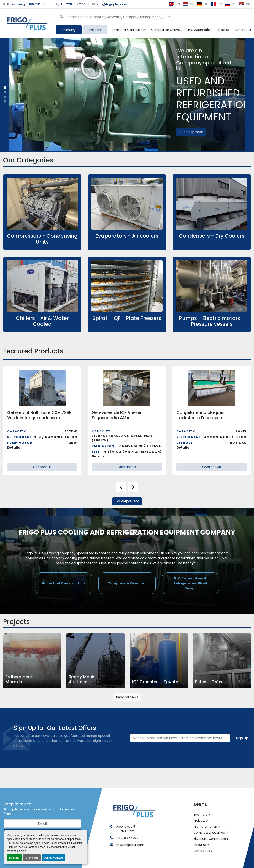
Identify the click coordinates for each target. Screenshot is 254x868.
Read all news (127, 697)
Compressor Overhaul (167, 30)
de (202, 4)
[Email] (180, 738)
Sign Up (242, 738)
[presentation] (121, 487)
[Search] (153, 17)
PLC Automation (200, 30)
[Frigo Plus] (133, 810)
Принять (14, 858)
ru (230, 4)
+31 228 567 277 (73, 4)
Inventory (69, 30)
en (174, 4)
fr (216, 4)
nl (188, 4)
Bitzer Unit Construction (129, 30)
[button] (69, 30)
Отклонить (32, 858)
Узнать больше (54, 858)
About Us (223, 30)
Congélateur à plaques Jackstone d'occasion (200, 415)
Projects (95, 30)
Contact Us (243, 30)
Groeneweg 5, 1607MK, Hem (28, 4)
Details (14, 448)
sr (245, 4)
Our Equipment (191, 132)
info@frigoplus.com (112, 4)
